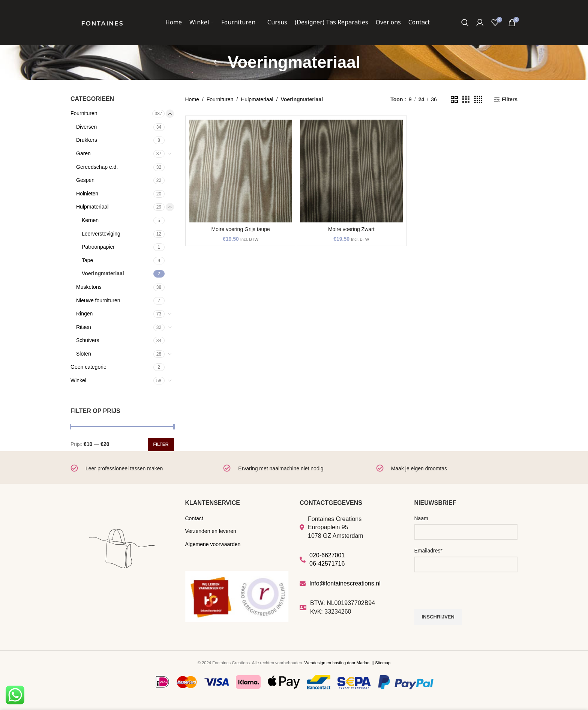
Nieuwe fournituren (98, 300)
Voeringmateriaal (103, 273)
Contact (194, 518)
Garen (83, 153)
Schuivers (88, 340)
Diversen (86, 127)
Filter (161, 444)
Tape (87, 260)
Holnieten (87, 194)
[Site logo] (102, 22)
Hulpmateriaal (92, 207)
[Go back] (218, 62)
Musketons (89, 287)
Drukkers (87, 140)
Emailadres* (428, 551)
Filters (510, 99)
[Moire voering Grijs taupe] (241, 171)
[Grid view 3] (466, 100)
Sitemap (383, 663)
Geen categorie (88, 367)
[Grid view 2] (454, 100)
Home (192, 99)
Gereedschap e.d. (97, 167)
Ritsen (84, 327)
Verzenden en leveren (211, 531)
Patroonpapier (98, 247)
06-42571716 (327, 564)
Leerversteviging (101, 234)
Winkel (78, 380)
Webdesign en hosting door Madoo (337, 663)
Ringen (84, 314)
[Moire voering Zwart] (351, 171)
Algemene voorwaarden (213, 544)
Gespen (85, 180)
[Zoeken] (465, 23)
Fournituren (84, 113)
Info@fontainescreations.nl (345, 583)
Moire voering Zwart (351, 229)
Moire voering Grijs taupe (240, 229)
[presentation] (471, 594)
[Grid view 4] (478, 100)
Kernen (90, 220)
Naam (421, 518)
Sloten (84, 354)
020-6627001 (327, 555)
